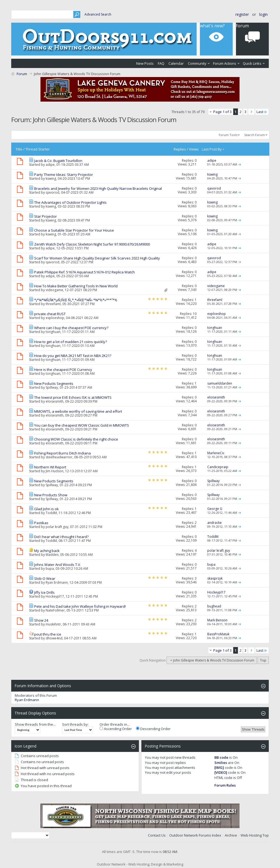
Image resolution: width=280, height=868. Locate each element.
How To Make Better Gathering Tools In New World (76, 286)
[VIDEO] (221, 772)
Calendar (176, 63)
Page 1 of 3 (222, 112)
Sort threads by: (75, 724)
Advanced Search (98, 14)
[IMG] (219, 767)
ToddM (51, 513)
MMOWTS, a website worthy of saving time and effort (78, 411)
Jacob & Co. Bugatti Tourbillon (58, 161)
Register (242, 14)
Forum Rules (225, 785)
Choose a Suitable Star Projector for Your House (74, 230)
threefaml (53, 304)
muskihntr (53, 624)
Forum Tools (228, 135)
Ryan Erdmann (57, 582)
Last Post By (213, 149)
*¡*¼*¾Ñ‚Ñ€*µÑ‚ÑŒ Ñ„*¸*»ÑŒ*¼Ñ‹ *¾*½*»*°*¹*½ (76, 300)
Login (263, 14)
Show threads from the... (35, 724)
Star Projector (46, 216)
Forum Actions (225, 63)
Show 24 (41, 620)
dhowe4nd (54, 638)
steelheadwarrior (59, 457)
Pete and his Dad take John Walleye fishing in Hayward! (80, 606)
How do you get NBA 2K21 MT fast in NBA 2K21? (73, 356)
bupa (50, 569)
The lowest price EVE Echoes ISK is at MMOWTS (73, 397)
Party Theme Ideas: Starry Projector (64, 175)
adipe (50, 165)
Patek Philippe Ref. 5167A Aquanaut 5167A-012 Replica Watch (84, 272)
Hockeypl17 (55, 596)
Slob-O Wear (45, 578)
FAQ (161, 63)
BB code (221, 757)
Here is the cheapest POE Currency (63, 370)
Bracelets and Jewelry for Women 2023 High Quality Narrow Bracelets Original (98, 188)
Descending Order (153, 729)
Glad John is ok (46, 509)
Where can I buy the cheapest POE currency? (71, 328)
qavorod (52, 192)
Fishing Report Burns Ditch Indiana (62, 453)
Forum (22, 74)
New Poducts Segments (54, 383)
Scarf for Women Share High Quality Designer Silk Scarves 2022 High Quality (97, 258)
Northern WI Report (50, 467)
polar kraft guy (57, 527)
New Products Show (51, 495)
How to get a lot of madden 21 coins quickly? (71, 342)
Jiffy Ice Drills (44, 592)
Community (197, 63)
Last (262, 112)
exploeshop (55, 318)
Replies (180, 149)
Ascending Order (116, 729)
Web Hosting (251, 835)
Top (263, 660)
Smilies (221, 763)
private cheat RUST (50, 314)
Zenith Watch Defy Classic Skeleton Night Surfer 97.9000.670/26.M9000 (92, 244)
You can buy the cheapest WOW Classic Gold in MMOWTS (82, 425)
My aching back (47, 551)
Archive (231, 835)
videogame (54, 290)
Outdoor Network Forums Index (195, 835)
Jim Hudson (55, 471)
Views (194, 149)
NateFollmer (55, 610)
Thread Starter (38, 149)
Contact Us (157, 835)
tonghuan (53, 332)
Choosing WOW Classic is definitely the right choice (76, 439)
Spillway (52, 387)
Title (19, 149)
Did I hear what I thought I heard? (61, 537)
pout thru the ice (48, 634)
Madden (52, 555)
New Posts (145, 63)
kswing (51, 178)
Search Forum (255, 135)
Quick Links (252, 63)
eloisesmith (55, 401)
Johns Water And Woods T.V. (58, 565)
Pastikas (41, 523)
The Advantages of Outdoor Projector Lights (70, 202)
